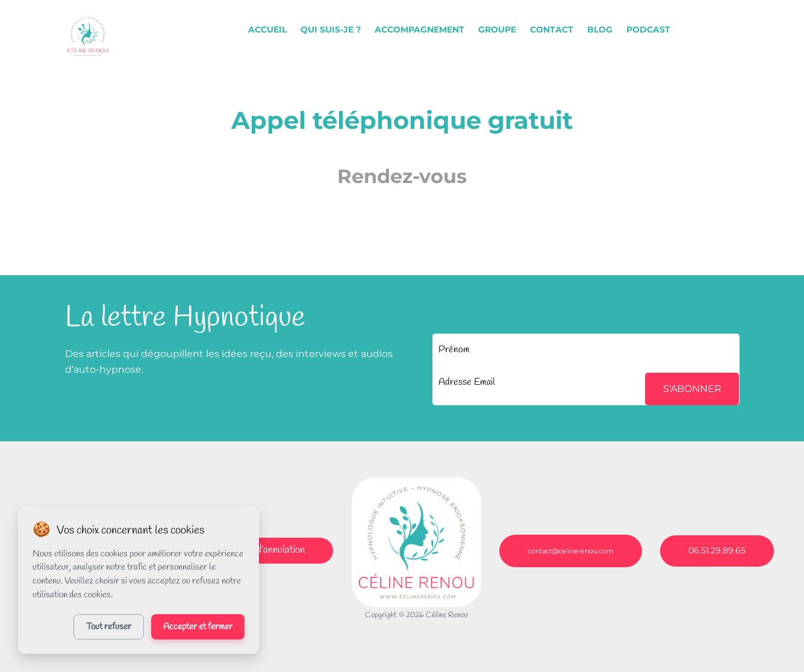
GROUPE (497, 30)
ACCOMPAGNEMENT (419, 30)
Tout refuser (109, 627)
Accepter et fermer (198, 627)
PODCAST (648, 30)
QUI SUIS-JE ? (331, 30)
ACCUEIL (267, 30)
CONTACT (552, 30)
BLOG (600, 30)
